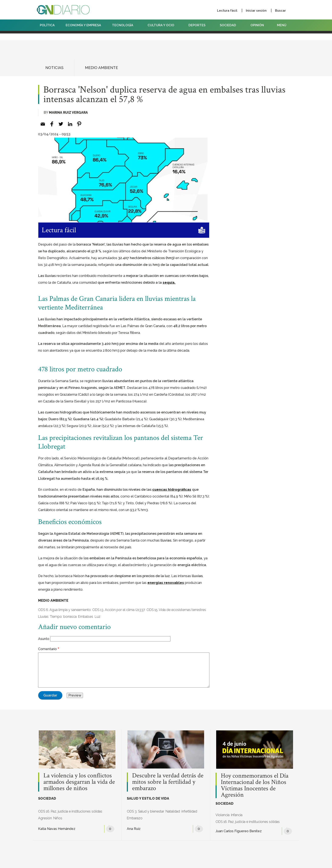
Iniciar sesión (256, 11)
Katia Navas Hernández (57, 829)
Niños (58, 818)
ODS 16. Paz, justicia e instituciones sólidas (70, 811)
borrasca (70, 617)
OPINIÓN (257, 25)
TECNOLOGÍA (124, 25)
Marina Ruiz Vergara (68, 113)
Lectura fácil (227, 11)
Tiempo (56, 617)
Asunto (44, 639)
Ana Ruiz (134, 829)
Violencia (223, 815)
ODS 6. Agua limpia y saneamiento (64, 610)
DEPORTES (199, 25)
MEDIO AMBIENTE (101, 68)
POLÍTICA (47, 25)
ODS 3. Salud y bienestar (145, 811)
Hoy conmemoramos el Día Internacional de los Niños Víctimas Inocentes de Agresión (255, 785)
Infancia (237, 815)
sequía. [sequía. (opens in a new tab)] (169, 283)
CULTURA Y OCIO (163, 25)
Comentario (47, 649)
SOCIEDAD (230, 25)
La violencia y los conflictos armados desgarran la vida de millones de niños (79, 782)
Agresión (45, 818)
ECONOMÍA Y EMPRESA (83, 25)
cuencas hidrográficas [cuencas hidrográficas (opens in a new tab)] (172, 490)
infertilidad (189, 811)
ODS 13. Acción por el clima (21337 (119, 610)
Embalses (86, 617)
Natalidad (173, 811)
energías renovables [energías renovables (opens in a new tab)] (166, 583)
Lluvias (43, 617)
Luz (98, 617)
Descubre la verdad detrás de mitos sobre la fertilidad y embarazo (168, 782)
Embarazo (135, 818)
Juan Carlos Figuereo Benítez (239, 831)
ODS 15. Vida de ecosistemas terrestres (176, 610)
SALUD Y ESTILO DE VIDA (148, 798)
